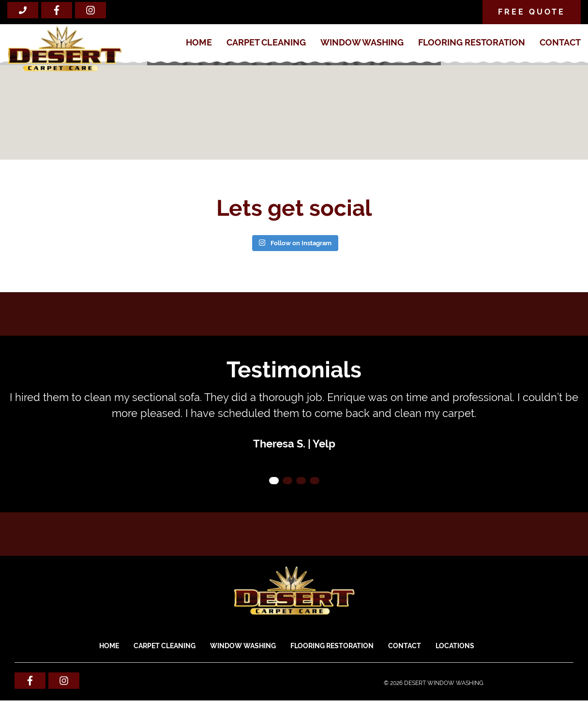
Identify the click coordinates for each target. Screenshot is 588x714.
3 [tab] (301, 481)
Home (199, 42)
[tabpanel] (294, 421)
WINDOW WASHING (362, 42)
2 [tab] (287, 481)
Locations (455, 646)
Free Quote (532, 12)
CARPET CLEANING (266, 42)
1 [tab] (274, 481)
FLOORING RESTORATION (472, 42)
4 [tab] (315, 481)
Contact (560, 42)
